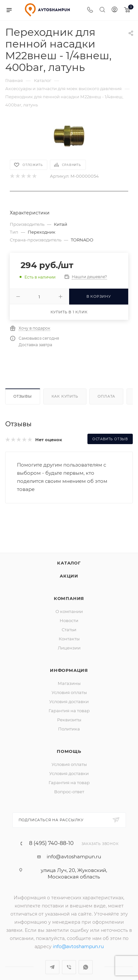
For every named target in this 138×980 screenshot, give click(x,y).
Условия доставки (69, 693)
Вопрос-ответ (69, 783)
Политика (69, 721)
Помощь (69, 743)
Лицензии (69, 640)
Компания (69, 590)
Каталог (69, 555)
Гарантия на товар (69, 702)
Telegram (52, 959)
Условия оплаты (69, 684)
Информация (69, 662)
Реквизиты (69, 712)
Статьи (69, 621)
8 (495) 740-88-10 (51, 835)
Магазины (69, 675)
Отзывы (23, 396)
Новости (69, 612)
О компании (69, 603)
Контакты (69, 631)
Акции (69, 568)
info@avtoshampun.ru (74, 848)
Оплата (106, 396)
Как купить (65, 396)
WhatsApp (86, 959)
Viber (69, 959)
